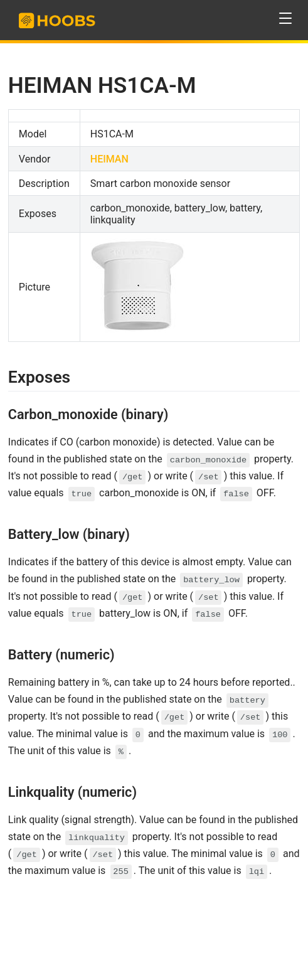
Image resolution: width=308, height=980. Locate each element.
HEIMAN (109, 159)
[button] (286, 19)
